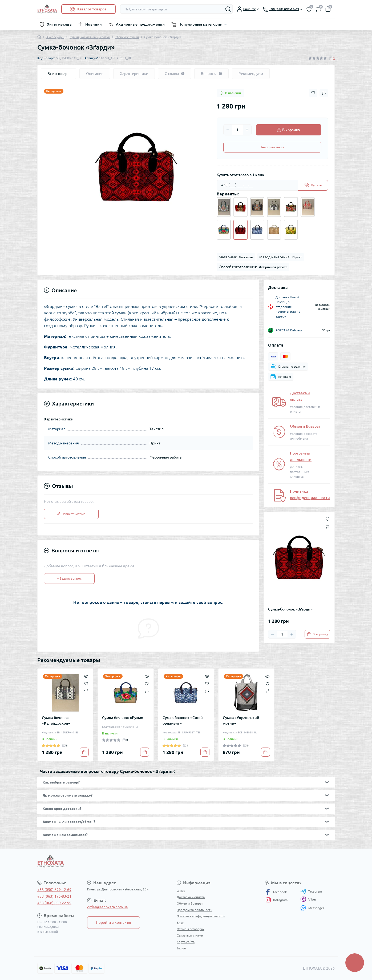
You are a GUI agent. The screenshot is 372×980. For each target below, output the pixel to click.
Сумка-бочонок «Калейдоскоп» (56, 720)
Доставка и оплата (191, 897)
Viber (308, 899)
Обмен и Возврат (305, 426)
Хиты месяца (59, 24)
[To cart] (317, 634)
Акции (181, 948)
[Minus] (228, 130)
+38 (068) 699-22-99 (54, 903)
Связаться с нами (190, 935)
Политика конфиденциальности (201, 916)
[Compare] (86, 691)
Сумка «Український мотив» (241, 720)
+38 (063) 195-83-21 (54, 896)
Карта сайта (186, 942)
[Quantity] (237, 130)
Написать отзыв (71, 514)
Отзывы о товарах (191, 929)
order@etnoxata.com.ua (107, 907)
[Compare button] (324, 93)
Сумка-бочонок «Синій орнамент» (183, 720)
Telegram (311, 891)
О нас (181, 891)
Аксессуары (55, 37)
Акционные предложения (140, 24)
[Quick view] (86, 676)
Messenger (312, 908)
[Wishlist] (86, 683)
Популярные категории (201, 24)
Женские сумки (127, 37)
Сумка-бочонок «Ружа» (123, 718)
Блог (180, 923)
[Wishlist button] (313, 93)
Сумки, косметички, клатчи (90, 37)
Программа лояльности (195, 910)
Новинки (94, 24)
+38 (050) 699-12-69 (54, 890)
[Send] (313, 185)
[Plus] (247, 130)
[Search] (228, 9)
